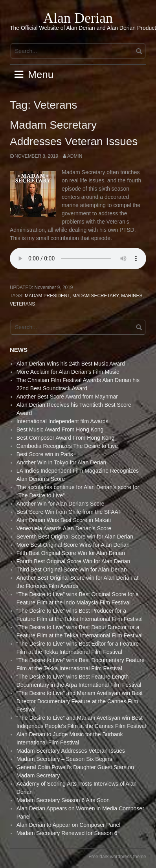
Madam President (47, 296)
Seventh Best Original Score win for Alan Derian (75, 537)
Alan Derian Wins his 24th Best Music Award (71, 364)
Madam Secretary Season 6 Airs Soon (63, 800)
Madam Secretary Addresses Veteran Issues (71, 751)
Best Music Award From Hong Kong (60, 429)
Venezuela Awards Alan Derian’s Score (64, 528)
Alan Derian (78, 18)
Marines (132, 296)
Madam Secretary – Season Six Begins (64, 759)
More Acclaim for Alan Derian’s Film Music (68, 372)
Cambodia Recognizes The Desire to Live (67, 446)
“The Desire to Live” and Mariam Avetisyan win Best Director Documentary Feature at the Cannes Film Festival (80, 701)
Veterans (22, 304)
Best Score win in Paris (45, 454)
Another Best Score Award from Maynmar (67, 397)
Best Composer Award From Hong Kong (66, 438)
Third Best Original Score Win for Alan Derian (72, 570)
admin (75, 156)
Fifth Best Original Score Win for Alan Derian (71, 553)
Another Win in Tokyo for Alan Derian (61, 462)
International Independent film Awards (62, 421)
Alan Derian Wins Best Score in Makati (64, 520)
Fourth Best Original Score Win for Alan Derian (73, 561)
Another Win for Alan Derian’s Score (61, 504)
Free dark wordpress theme (117, 857)
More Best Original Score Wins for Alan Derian (73, 545)
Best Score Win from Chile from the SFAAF (69, 512)
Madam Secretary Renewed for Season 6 (67, 833)
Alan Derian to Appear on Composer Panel (69, 825)
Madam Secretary (95, 296)
